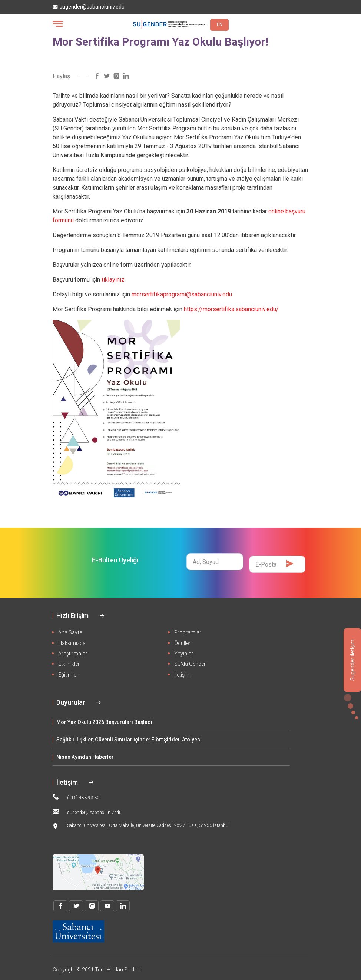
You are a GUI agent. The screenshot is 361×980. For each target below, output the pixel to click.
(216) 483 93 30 (76, 792)
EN (220, 24)
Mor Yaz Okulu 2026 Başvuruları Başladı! (105, 717)
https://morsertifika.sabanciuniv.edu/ (231, 309)
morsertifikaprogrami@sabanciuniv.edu (182, 294)
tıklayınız (113, 280)
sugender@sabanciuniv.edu (89, 7)
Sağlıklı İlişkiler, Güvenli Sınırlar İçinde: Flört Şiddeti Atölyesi (129, 735)
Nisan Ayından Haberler (85, 752)
